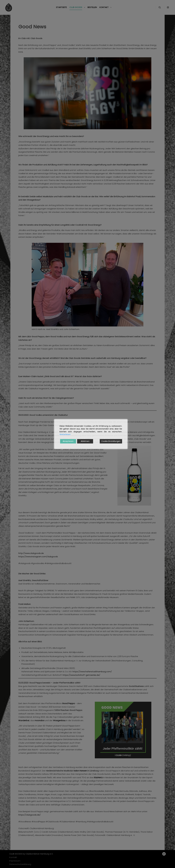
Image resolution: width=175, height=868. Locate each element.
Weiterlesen (65, 434)
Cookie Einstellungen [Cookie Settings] (111, 441)
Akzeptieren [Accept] (68, 441)
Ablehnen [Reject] (85, 441)
